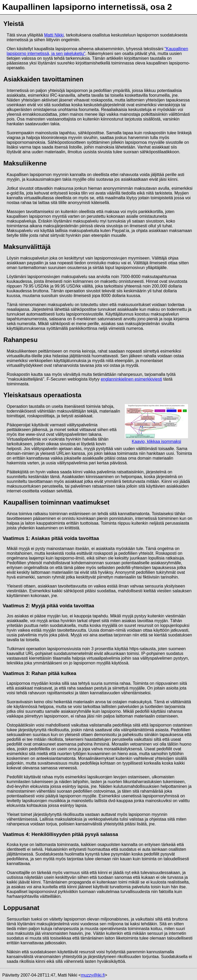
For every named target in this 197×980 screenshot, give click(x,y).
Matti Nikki (54, 35)
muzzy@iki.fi (93, 975)
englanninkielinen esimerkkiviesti (131, 379)
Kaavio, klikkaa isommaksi (156, 424)
